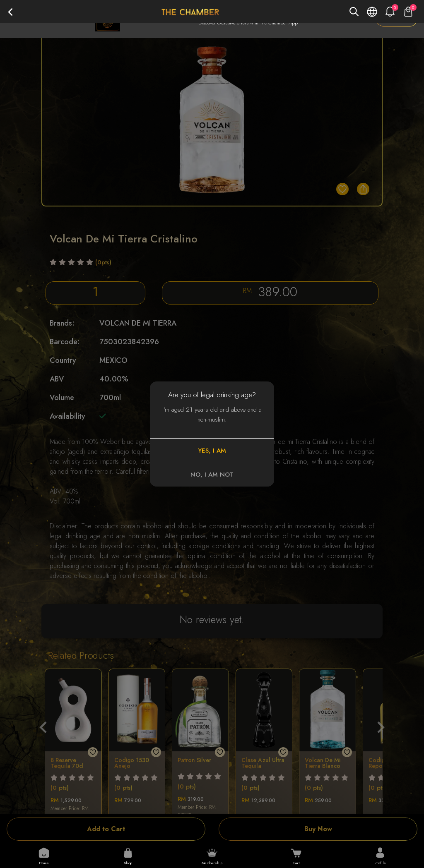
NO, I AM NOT (212, 475)
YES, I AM (212, 451)
